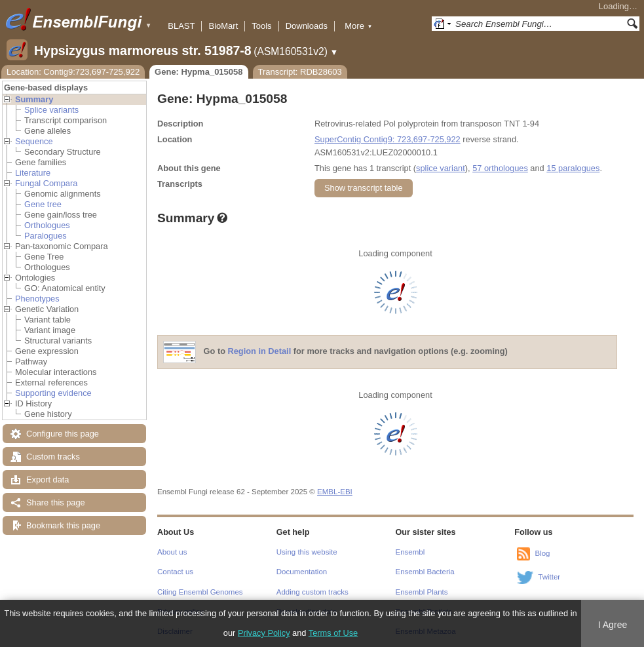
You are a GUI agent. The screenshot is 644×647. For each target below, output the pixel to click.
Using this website (307, 552)
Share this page (56, 502)
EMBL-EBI (335, 492)
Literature (33, 173)
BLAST (181, 26)
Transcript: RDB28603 (300, 72)
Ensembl (410, 552)
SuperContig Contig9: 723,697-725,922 (388, 139)
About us (172, 552)
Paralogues (46, 236)
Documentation (302, 572)
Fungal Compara (46, 183)
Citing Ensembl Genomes (200, 592)
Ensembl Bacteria (425, 572)
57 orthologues (500, 168)
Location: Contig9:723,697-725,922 (73, 72)
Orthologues (47, 225)
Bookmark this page (63, 525)
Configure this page (63, 434)
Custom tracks (53, 457)
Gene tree (43, 204)
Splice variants (51, 110)
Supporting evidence (53, 393)
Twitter (549, 577)
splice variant (441, 168)
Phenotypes (37, 299)
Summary (34, 99)
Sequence (34, 141)
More (358, 26)
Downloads (307, 26)
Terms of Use (333, 633)
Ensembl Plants (422, 592)
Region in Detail (260, 352)
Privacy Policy (264, 633)
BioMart (223, 26)
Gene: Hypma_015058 (199, 72)
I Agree (613, 625)
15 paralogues (573, 168)
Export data (47, 480)
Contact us (175, 572)
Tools (261, 26)
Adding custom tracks (313, 592)
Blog (542, 553)
